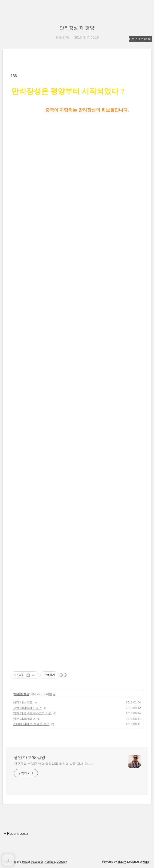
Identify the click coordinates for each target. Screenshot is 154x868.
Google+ (62, 862)
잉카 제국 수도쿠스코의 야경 (32, 713)
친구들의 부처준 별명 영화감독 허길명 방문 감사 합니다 (54, 764)
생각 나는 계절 (23, 702)
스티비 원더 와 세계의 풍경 (31, 724)
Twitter (26, 862)
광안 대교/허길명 (30, 757)
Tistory (122, 862)
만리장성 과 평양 (77, 28)
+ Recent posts (16, 833)
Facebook (38, 862)
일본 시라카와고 (24, 719)
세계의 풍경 (21, 694)
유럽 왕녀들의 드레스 (27, 708)
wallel (147, 862)
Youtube (50, 862)
